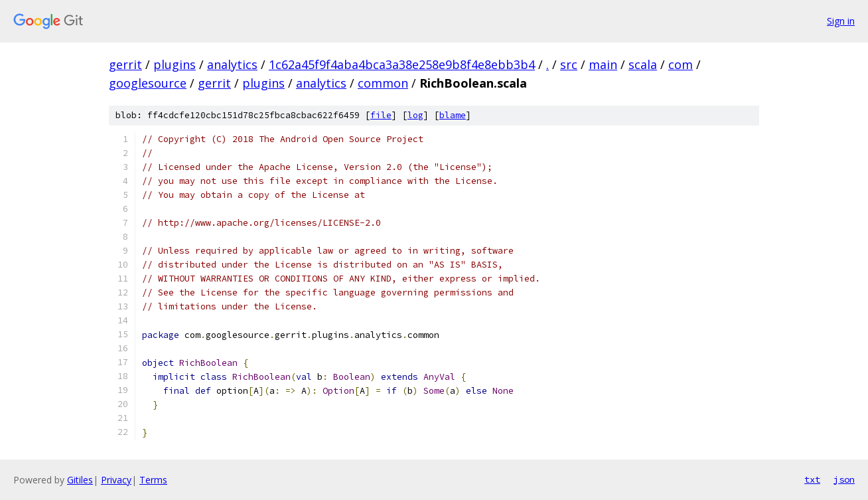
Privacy (116, 480)
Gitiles (80, 480)
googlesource (148, 83)
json (844, 479)
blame (453, 115)
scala (643, 64)
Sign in (841, 21)
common (383, 83)
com (681, 64)
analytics (232, 64)
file (381, 115)
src (569, 64)
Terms (153, 480)
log (415, 115)
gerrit (125, 64)
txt (812, 479)
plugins (175, 64)
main (603, 64)
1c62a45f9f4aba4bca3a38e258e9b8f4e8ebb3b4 (402, 64)
